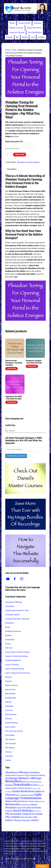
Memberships (11, 698)
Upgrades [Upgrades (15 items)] (26, 820)
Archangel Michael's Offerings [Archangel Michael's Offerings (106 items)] (23, 778)
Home (12, 23)
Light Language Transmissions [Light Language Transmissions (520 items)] (23, 796)
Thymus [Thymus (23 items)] (18, 820)
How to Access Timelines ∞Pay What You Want (14, 363)
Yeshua (8, 760)
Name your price (14, 142)
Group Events (24, 23)
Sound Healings (33, 162)
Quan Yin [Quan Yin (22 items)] (21, 808)
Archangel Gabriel (12, 615)
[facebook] (15, 579)
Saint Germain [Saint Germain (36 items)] (34, 808)
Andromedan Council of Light (17, 610)
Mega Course (10, 690)
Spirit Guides (10, 727)
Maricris (9, 681)
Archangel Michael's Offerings (17, 619)
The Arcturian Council (14, 731)
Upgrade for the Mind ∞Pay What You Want (14, 398)
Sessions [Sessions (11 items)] (9, 811)
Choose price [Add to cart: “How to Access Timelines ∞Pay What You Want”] (12, 369)
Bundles (8, 635)
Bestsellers (10, 623)
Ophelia (8, 702)
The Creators (10, 739)
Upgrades (9, 756)
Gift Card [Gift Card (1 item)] (41, 785)
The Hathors (10, 748)
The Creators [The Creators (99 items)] (13, 817)
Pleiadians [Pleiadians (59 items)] (11, 808)
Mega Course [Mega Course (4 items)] (40, 801)
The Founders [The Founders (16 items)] (27, 817)
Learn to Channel (17, 32)
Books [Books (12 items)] (25, 782)
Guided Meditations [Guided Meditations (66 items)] (23, 791)
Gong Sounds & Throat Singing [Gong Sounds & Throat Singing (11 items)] (18, 788)
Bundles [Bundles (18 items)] (9, 785)
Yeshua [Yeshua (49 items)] (35, 820)
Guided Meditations (13, 660)
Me (17, 37)
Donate (9, 37)
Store (14, 50)
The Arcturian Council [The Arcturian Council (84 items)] (18, 814)
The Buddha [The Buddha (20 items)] (37, 814)
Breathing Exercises (13, 631)
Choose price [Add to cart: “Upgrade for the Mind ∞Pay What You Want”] (12, 402)
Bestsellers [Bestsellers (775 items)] (14, 781)
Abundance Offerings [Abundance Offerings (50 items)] (17, 772)
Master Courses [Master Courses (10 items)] (29, 801)
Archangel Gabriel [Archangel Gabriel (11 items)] (37, 775)
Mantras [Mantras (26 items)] (9, 801)
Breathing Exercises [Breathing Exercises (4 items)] (35, 782)
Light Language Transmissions (18, 673)
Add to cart (20, 155)
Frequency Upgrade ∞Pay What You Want (34, 362)
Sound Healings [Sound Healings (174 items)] (23, 811)
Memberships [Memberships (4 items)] (25, 805)
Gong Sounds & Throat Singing (18, 652)
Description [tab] (12, 169)
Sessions (38, 23)
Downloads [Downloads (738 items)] (22, 785)
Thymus (9, 752)
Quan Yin (9, 710)
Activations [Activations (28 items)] (34, 773)
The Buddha (10, 735)
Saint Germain (11, 714)
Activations (10, 606)
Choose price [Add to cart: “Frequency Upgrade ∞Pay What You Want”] (32, 366)
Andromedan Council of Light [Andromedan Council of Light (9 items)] (17, 775)
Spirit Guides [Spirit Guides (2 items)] (37, 811)
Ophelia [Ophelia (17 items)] (34, 805)
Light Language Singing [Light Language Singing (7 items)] (25, 795)
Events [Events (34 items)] (34, 785)
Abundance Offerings (14, 602)
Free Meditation (35, 32)
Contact (41, 37)
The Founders (11, 744)
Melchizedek (10, 694)
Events (8, 644)
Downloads (10, 640)
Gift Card (9, 648)
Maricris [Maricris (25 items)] (18, 801)
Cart (33, 37)
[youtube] (8, 579)
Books (25, 37)
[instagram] (22, 579)
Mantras (9, 677)
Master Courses (16, 28)
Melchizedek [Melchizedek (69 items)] (13, 804)
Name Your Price (34, 28)
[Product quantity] (8, 155)
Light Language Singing (15, 669)
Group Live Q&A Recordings (16, 656)
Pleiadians (21, 162)
